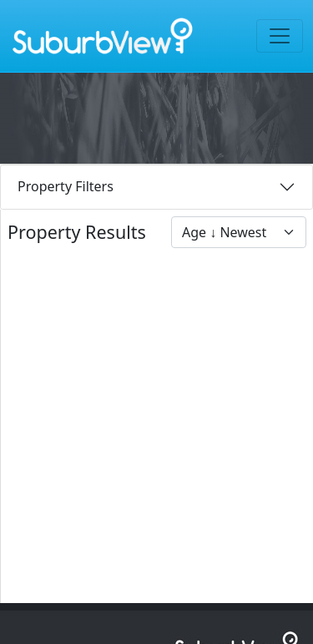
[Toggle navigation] (280, 36)
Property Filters (66, 186)
